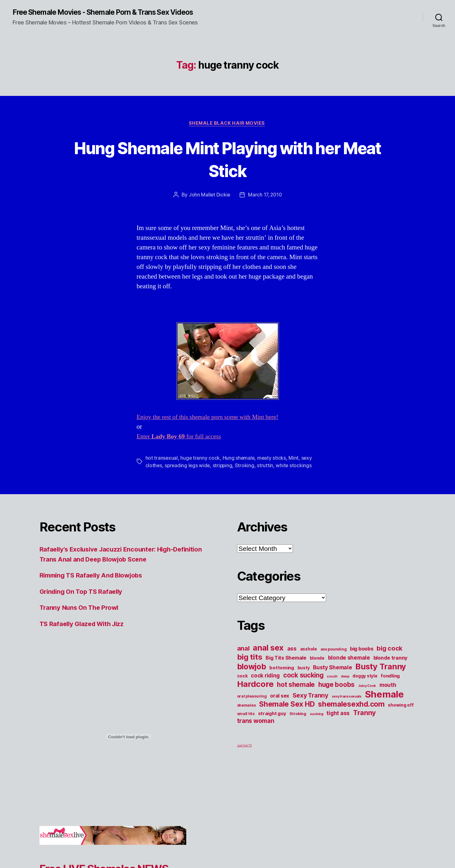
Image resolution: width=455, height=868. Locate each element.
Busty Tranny (381, 668)
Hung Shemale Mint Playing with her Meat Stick (227, 159)
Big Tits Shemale (286, 659)
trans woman (256, 722)
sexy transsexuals (347, 698)
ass (292, 650)
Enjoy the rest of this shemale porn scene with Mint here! (212, 418)
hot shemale (296, 686)
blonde (317, 659)
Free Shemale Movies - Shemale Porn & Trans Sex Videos (110, 13)
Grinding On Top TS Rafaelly (83, 592)
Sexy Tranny (310, 697)
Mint (295, 459)
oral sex (280, 697)
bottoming (282, 669)
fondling (390, 677)
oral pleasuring (252, 697)
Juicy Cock (367, 687)
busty (304, 669)
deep (345, 678)
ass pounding (334, 650)
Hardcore (255, 685)
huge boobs (336, 686)
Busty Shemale (333, 669)
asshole (309, 650)
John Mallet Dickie (209, 196)
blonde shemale (349, 659)
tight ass (338, 714)
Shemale (384, 695)
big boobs (362, 650)
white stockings (296, 467)
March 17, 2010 (265, 196)
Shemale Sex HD (287, 705)
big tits (250, 658)
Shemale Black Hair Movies (228, 124)
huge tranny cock (201, 459)
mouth (388, 686)
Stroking (246, 467)
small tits (246, 715)
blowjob (252, 668)
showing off (401, 706)
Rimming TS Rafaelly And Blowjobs (94, 576)
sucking (317, 715)
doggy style (365, 677)
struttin (267, 467)
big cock (389, 650)
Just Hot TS (244, 747)
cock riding (265, 677)
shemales (246, 706)
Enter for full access (181, 438)
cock (242, 677)
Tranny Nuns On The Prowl (81, 609)
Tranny (365, 714)
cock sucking (303, 676)
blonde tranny (391, 659)
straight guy (272, 715)
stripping (224, 467)
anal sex (268, 649)
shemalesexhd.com (351, 705)
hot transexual (162, 459)
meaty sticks (273, 459)
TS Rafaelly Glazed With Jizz (84, 625)
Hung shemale (239, 459)
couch (332, 678)
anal (243, 650)
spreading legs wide (188, 467)
